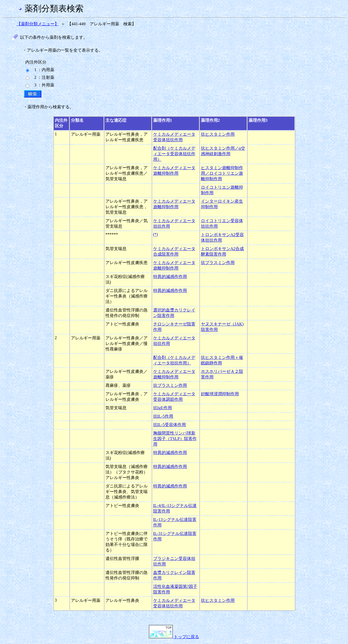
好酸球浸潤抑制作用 (220, 394)
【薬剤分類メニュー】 (38, 24)
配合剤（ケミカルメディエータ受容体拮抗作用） (174, 154)
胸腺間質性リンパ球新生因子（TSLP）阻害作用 (175, 439)
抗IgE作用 (163, 408)
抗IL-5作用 (163, 416)
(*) (156, 234)
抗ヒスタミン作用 (218, 134)
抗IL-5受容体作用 (170, 425)
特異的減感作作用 (170, 277)
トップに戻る (174, 637)
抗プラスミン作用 (218, 263)
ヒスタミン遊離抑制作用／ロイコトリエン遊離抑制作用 (222, 173)
